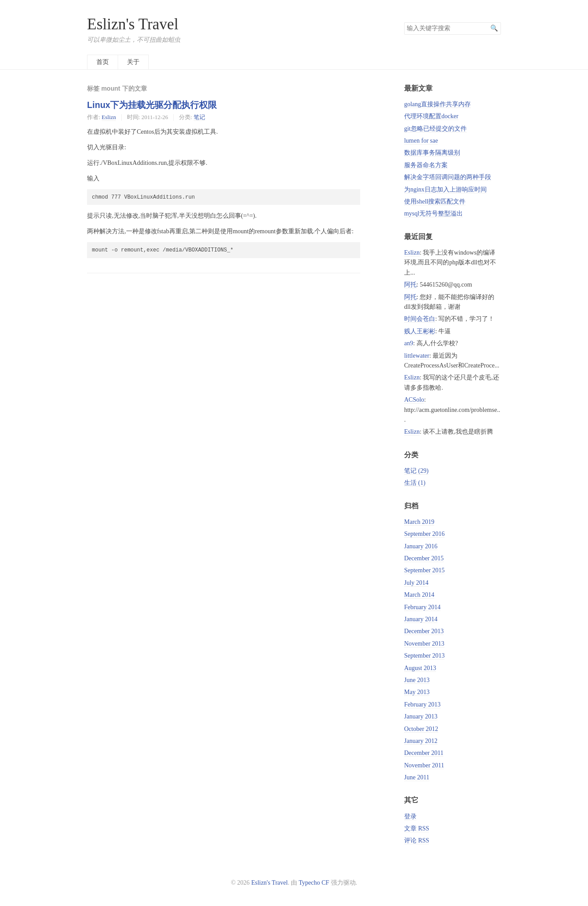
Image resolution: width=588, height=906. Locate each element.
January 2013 (421, 716)
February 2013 (422, 704)
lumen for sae (421, 141)
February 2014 (422, 607)
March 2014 (419, 595)
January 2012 (421, 741)
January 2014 (421, 619)
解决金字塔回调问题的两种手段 (448, 177)
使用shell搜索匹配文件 (435, 202)
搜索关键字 (404, 22)
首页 (103, 62)
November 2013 (424, 644)
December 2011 (424, 753)
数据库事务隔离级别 (432, 153)
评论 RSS (417, 840)
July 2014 (416, 583)
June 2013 (417, 680)
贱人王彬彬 (420, 331)
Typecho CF (314, 883)
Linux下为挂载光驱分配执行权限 (152, 105)
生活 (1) (415, 483)
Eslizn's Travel (133, 24)
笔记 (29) (416, 471)
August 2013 (420, 668)
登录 (410, 816)
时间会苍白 (420, 319)
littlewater (417, 356)
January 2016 (421, 546)
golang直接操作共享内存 (437, 104)
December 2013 (424, 631)
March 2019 (419, 522)
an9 (409, 343)
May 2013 (417, 692)
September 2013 (424, 656)
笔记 (199, 117)
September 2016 (424, 534)
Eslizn (109, 117)
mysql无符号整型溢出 (433, 214)
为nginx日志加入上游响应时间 (445, 190)
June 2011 (417, 777)
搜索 (494, 28)
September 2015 (424, 570)
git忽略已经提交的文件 (435, 129)
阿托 (410, 285)
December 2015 (424, 558)
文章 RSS (417, 828)
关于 (133, 62)
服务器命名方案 (426, 165)
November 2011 (424, 765)
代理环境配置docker (431, 116)
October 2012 (421, 729)
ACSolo (414, 400)
